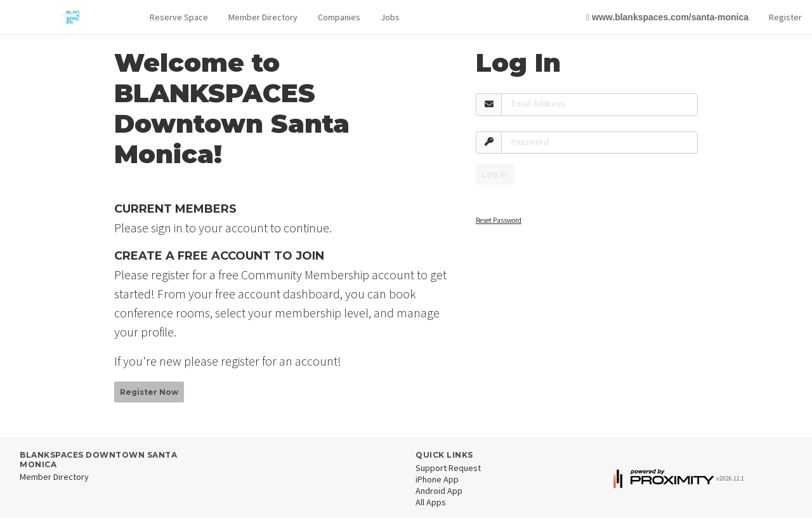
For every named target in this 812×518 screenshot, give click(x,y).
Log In (495, 174)
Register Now (149, 392)
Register (785, 17)
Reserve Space (179, 17)
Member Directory (263, 17)
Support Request (448, 468)
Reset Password (499, 220)
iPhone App (437, 479)
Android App (439, 491)
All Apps (431, 502)
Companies (339, 17)
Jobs (390, 17)
